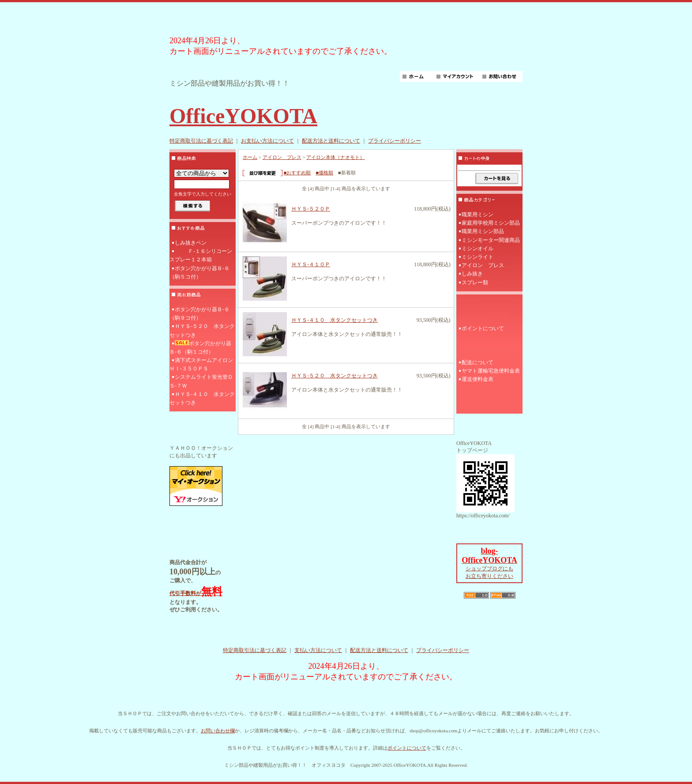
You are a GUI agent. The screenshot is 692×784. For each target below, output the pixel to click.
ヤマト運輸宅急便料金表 (491, 371)
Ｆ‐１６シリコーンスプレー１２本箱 (201, 255)
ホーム (250, 157)
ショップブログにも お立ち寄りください (489, 564)
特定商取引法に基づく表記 (201, 141)
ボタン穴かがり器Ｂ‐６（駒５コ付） (199, 273)
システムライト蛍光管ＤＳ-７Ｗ (201, 381)
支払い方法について (318, 650)
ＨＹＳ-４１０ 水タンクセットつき (202, 398)
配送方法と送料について (331, 141)
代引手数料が (196, 593)
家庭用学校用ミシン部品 (491, 223)
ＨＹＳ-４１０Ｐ (311, 264)
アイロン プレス (282, 157)
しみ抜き (472, 274)
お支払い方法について (267, 141)
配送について (478, 362)
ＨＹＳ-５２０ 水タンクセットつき (202, 330)
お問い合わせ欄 (218, 731)
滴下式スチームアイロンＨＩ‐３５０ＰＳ (201, 364)
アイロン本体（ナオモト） (335, 157)
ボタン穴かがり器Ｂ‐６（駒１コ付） (200, 348)
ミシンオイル (478, 249)
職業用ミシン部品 (483, 231)
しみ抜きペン (191, 243)
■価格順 (324, 173)
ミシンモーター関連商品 (491, 240)
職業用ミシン (478, 215)
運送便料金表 (478, 379)
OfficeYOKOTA (243, 116)
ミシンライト (478, 257)
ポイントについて (483, 328)
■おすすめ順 (297, 173)
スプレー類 (475, 283)
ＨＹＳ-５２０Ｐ (311, 209)
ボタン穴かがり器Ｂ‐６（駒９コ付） (199, 314)
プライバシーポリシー (395, 141)
